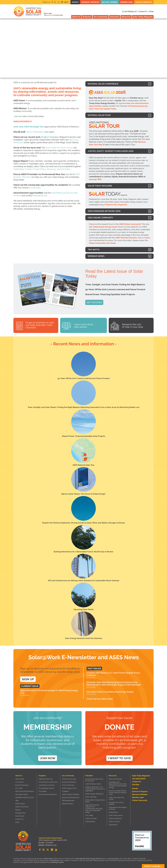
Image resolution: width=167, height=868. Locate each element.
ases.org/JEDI (95, 179)
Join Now (48, 758)
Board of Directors (22, 785)
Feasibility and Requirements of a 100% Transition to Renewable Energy (118, 785)
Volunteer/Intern (22, 794)
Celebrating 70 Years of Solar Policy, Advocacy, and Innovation (42, 169)
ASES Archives (114, 822)
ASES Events (20, 804)
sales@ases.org (40, 196)
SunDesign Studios (57, 862)
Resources (126, 17)
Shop (17, 822)
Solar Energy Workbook (94, 794)
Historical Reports (115, 818)
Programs (87, 17)
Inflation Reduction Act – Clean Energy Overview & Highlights (95, 789)
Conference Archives (47, 785)
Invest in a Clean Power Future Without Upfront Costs (118, 793)
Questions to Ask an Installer (116, 803)
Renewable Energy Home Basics (95, 801)
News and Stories (115, 779)
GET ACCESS (94, 302)
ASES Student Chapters (71, 794)
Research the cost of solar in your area (132, 326)
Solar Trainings (91, 797)
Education (115, 17)
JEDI (17, 801)
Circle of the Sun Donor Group (59, 148)
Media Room (113, 812)
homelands (54, 860)
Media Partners (68, 804)
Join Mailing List (129, 11)
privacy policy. (114, 859)
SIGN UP (28, 679)
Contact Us (19, 819)
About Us (76, 17)
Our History (19, 782)
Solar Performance (116, 815)
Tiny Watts (42, 791)
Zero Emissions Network (48, 794)
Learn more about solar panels (83, 326)
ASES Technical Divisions (126, 238)
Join (16, 116)
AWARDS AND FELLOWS (25, 797)
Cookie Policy (48, 859)
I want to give (119, 758)
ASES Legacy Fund (69, 788)
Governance (20, 816)
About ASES (20, 779)
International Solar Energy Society (88, 859)
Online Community (144, 2)
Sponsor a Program (90, 2)
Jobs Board (113, 825)
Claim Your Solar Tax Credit (116, 798)
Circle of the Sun (68, 785)
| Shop (151, 11)
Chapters (65, 791)
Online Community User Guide (102, 243)
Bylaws (18, 810)
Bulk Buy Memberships (71, 797)
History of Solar (91, 818)
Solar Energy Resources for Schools (94, 780)
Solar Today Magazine (143, 17)
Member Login (126, 2)
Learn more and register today (103, 109)
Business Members (69, 782)
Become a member (110, 2)
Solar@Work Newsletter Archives (118, 808)
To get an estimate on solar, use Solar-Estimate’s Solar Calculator (40, 325)
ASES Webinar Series (93, 784)
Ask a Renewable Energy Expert (103, 227)
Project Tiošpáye (50, 137)
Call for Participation (35, 132)
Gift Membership (68, 801)
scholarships (35, 188)
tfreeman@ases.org (139, 106)
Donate (75, 2)
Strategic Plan (20, 813)
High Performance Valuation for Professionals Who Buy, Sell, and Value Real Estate (94, 809)
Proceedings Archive (46, 788)
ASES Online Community (130, 224)
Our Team (19, 788)
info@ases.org (50, 845)
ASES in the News (22, 807)
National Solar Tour (46, 779)
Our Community (101, 17)
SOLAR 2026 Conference (48, 782)
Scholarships (90, 822)
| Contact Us (143, 11)
